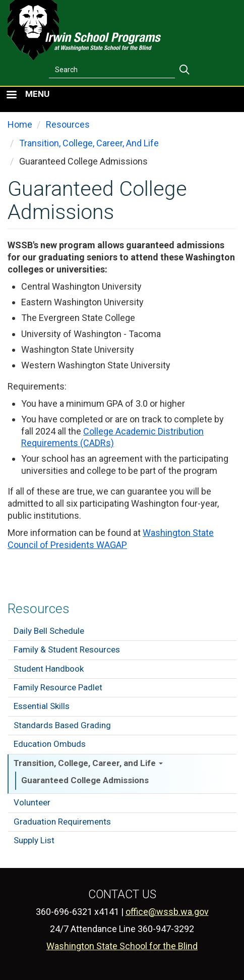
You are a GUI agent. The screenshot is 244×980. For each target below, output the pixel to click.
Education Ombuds (50, 744)
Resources (39, 609)
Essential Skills (42, 706)
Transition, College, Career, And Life (89, 143)
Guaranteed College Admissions (85, 780)
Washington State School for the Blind (122, 946)
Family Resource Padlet (58, 687)
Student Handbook (49, 669)
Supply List (34, 840)
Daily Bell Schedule (49, 631)
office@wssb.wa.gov (167, 912)
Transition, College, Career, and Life (88, 763)
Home (20, 124)
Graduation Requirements (62, 822)
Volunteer (32, 802)
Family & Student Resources (67, 649)
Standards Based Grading (62, 725)
